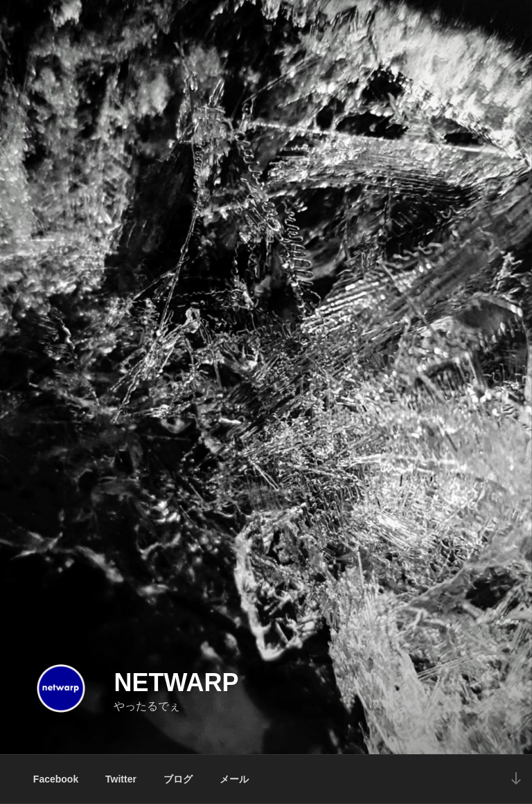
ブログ (178, 779)
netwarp (176, 682)
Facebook (56, 779)
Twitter (121, 779)
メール (234, 779)
